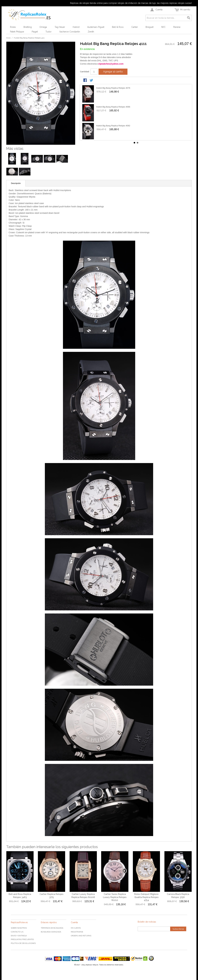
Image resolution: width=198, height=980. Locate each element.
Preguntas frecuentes (22, 939)
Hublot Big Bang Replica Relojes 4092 (113, 126)
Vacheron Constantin (70, 32)
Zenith (91, 32)
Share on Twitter (92, 80)
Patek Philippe (17, 32)
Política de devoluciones (23, 943)
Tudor (48, 32)
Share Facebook (85, 80)
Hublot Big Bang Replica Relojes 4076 (113, 88)
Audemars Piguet (96, 27)
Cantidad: (85, 72)
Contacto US (17, 932)
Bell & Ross (118, 27)
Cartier (135, 27)
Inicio (8, 38)
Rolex (13, 27)
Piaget (35, 32)
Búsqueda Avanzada (51, 932)
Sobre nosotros (19, 928)
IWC (163, 27)
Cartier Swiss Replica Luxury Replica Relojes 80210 (115, 897)
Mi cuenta (76, 928)
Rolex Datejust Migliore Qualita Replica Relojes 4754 (146, 897)
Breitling (28, 27)
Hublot (76, 27)
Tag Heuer (60, 27)
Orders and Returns (81, 936)
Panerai (177, 27)
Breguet (150, 27)
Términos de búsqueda (52, 928)
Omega (43, 27)
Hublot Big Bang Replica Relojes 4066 (113, 107)
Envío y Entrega (19, 936)
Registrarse (77, 932)
